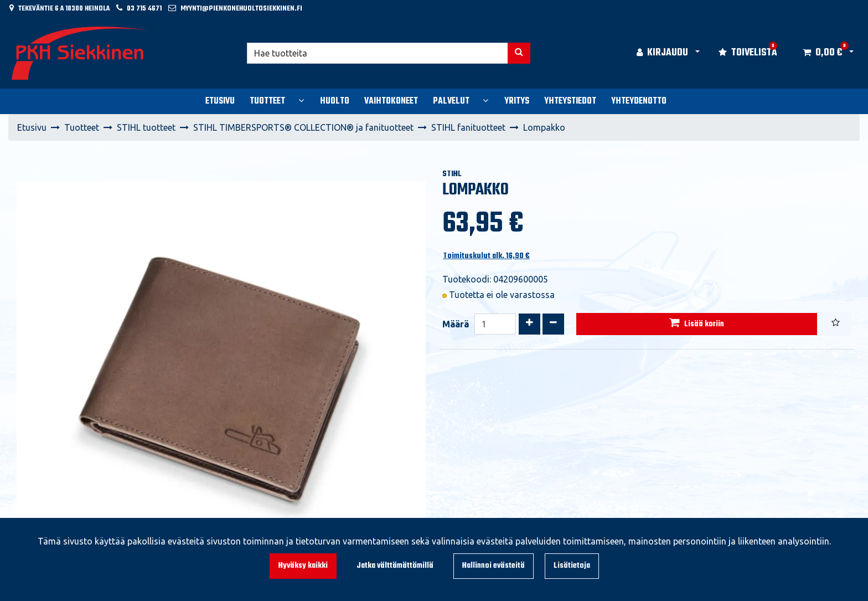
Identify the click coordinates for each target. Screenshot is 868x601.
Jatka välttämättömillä (395, 566)
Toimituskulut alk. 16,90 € (486, 256)
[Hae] (378, 53)
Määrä (456, 324)
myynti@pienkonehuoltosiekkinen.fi (241, 9)
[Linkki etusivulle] (81, 53)
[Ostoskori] (822, 53)
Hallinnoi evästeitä (494, 566)
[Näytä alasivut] (301, 100)
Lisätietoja (572, 566)
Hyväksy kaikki (303, 566)
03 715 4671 (144, 9)
